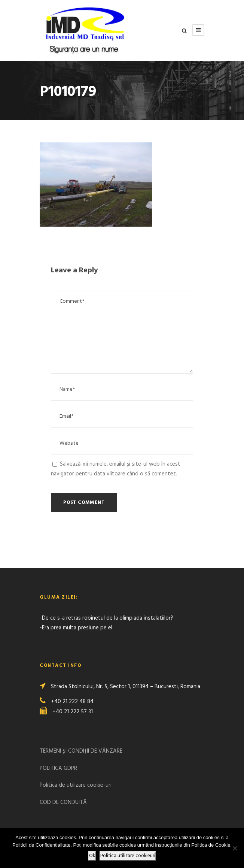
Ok (92, 856)
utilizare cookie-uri (89, 785)
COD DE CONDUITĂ (63, 802)
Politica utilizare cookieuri (128, 856)
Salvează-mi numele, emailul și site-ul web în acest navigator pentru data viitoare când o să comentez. (116, 469)
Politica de (53, 785)
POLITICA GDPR (58, 768)
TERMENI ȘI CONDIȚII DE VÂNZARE (81, 751)
